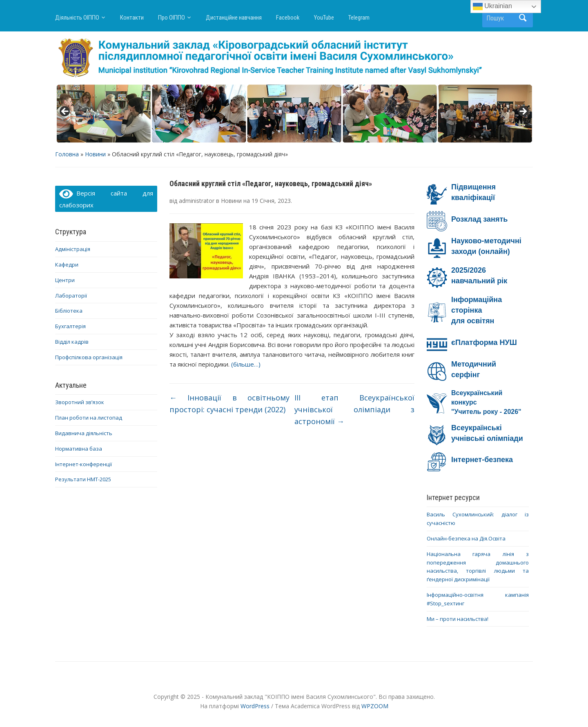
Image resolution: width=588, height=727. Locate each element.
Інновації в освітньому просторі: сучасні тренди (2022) (229, 404)
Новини (95, 154)
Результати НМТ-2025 (83, 479)
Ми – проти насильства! (458, 619)
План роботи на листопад (89, 418)
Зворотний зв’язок (80, 402)
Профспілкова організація (89, 357)
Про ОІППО (171, 18)
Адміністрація (73, 249)
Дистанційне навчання (234, 18)
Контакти (132, 18)
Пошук (523, 18)
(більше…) (246, 364)
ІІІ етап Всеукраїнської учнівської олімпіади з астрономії (354, 409)
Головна (67, 154)
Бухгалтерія (70, 326)
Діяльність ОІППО (77, 18)
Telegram (359, 18)
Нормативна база (79, 449)
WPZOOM (375, 706)
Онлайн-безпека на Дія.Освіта (466, 538)
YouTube (324, 18)
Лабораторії (71, 296)
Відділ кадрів (72, 342)
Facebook (288, 18)
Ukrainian (492, 7)
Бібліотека (69, 311)
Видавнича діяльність (84, 433)
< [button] (65, 112)
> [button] (523, 112)
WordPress (255, 706)
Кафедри (67, 265)
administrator (197, 201)
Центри (65, 280)
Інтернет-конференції (84, 464)
